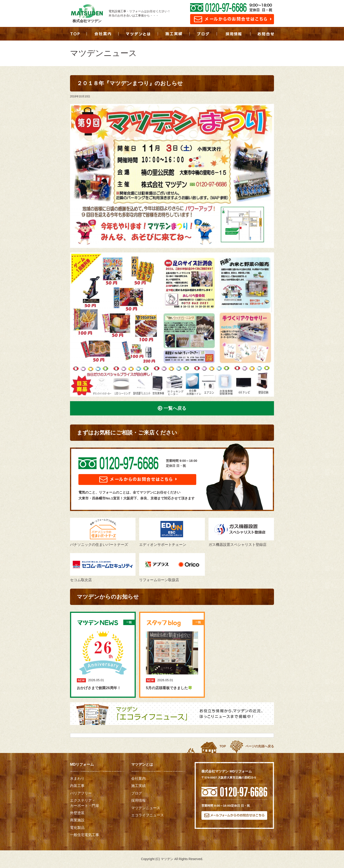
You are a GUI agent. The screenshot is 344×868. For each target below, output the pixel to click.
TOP (223, 746)
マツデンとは (142, 764)
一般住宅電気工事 (85, 835)
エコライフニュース (148, 815)
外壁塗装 (77, 813)
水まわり (77, 778)
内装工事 (77, 786)
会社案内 (138, 778)
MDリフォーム (82, 764)
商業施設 (77, 820)
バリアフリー (81, 793)
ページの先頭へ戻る (260, 746)
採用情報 (138, 800)
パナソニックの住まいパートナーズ (103, 532)
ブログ (137, 793)
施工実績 (138, 786)
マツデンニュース (146, 808)
